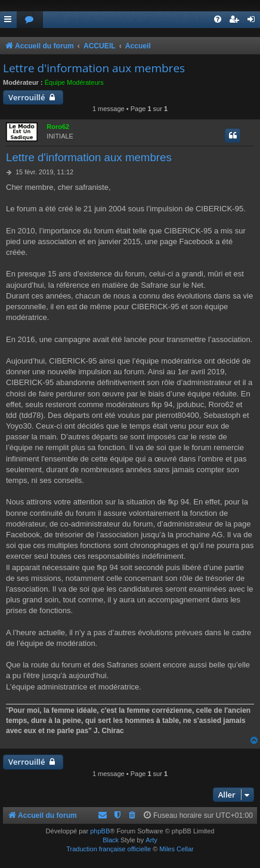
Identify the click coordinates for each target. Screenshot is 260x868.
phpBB (100, 831)
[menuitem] (30, 20)
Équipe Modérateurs (74, 82)
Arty (151, 840)
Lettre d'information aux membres (94, 68)
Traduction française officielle (109, 849)
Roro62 (58, 127)
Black (111, 840)
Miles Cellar (176, 849)
